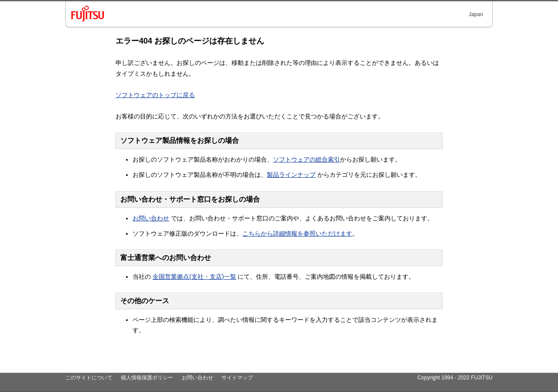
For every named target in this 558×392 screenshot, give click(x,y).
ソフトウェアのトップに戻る (155, 95)
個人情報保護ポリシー (147, 378)
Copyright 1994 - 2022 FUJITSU (455, 378)
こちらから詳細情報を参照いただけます (297, 233)
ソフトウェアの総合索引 (306, 159)
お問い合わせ (151, 218)
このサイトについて (89, 378)
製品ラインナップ (291, 175)
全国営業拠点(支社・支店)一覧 (194, 277)
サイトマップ (237, 378)
